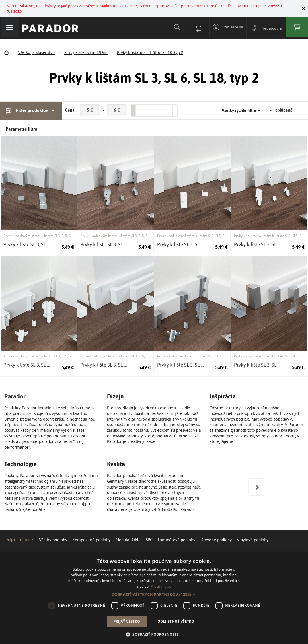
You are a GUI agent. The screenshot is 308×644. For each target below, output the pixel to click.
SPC (149, 533)
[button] (154, 594)
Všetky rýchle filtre (241, 104)
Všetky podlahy (53, 533)
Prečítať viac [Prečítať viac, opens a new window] (161, 586)
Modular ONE (128, 533)
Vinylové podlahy (253, 533)
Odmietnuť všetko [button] (176, 621)
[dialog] (154, 598)
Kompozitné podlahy (91, 533)
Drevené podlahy (216, 533)
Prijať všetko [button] (127, 621)
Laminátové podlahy (177, 533)
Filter (31, 103)
